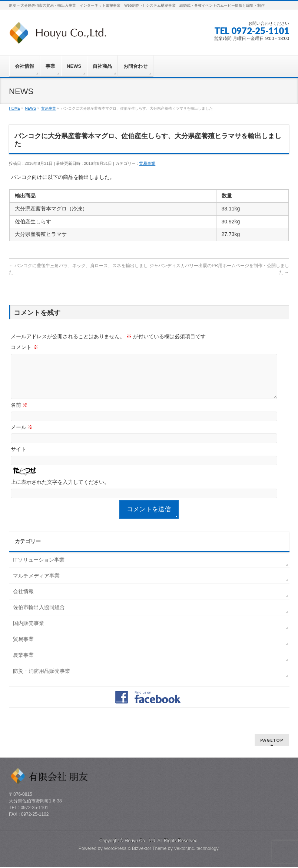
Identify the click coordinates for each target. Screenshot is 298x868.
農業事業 (23, 664)
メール (22, 436)
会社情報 (23, 600)
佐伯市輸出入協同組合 (39, 616)
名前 (19, 414)
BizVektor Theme (149, 849)
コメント (24, 347)
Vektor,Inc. (185, 849)
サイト (19, 458)
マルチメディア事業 (36, 585)
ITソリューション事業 (39, 569)
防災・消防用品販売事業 (42, 680)
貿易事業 (147, 163)
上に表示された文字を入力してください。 (60, 491)
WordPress (115, 849)
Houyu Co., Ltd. (140, 841)
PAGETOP (272, 741)
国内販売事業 (29, 632)
